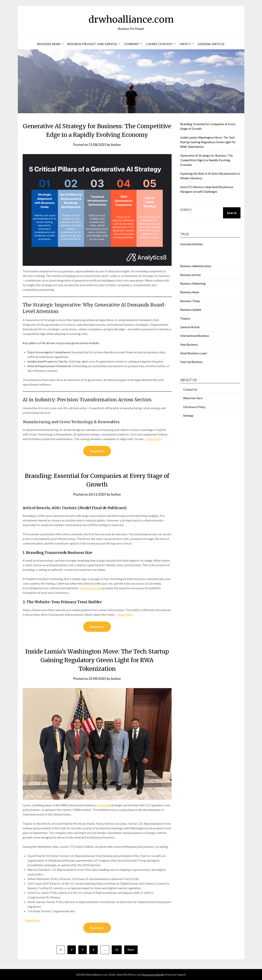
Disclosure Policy (194, 407)
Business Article (191, 275)
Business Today (190, 301)
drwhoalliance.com (131, 19)
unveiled (102, 805)
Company (132, 44)
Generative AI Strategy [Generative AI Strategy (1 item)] (191, 244)
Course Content (159, 44)
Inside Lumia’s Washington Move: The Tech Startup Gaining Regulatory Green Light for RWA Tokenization (97, 660)
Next (131, 950)
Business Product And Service (92, 44)
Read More (155, 439)
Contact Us (190, 389)
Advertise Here (193, 398)
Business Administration (196, 266)
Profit (185, 44)
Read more (97, 451)
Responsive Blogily (153, 975)
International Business (195, 336)
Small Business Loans (194, 353)
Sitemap (188, 416)
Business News (49, 44)
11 (117, 950)
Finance (185, 318)
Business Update (191, 310)
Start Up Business (191, 362)
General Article (211, 44)
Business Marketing (193, 283)
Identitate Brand (91, 588)
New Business (189, 345)
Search (186, 210)
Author (116, 145)
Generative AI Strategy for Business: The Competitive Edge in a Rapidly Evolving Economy (207, 160)
